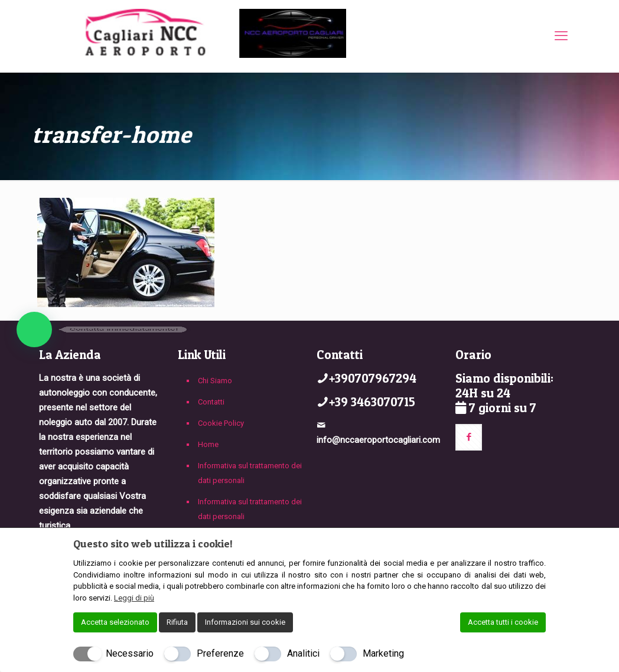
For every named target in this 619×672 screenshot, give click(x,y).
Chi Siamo (215, 381)
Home (208, 444)
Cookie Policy (221, 423)
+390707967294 (373, 378)
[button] (34, 330)
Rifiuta (177, 622)
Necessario (130, 653)
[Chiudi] (538, 543)
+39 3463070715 (372, 402)
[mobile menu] (561, 36)
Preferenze (220, 653)
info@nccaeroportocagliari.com (378, 440)
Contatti (211, 402)
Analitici (303, 653)
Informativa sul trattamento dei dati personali (250, 473)
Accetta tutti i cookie (503, 622)
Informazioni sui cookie (245, 622)
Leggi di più (134, 598)
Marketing (383, 653)
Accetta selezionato (115, 622)
